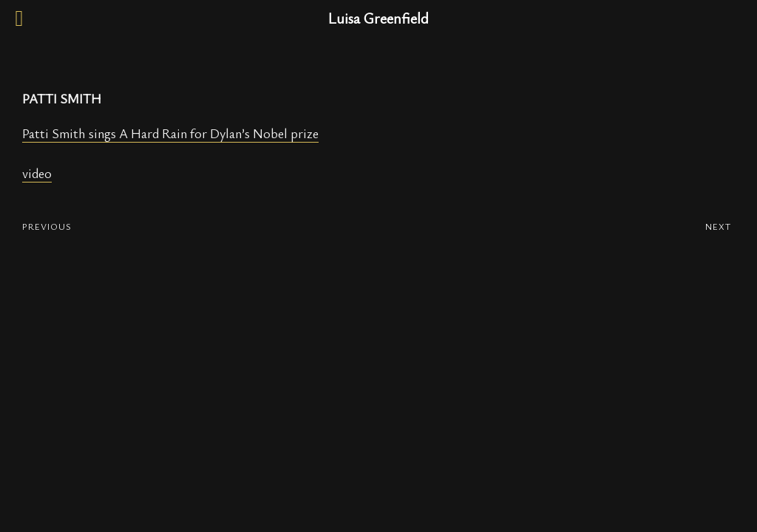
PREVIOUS (47, 226)
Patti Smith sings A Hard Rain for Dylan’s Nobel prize (170, 133)
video (37, 173)
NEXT (718, 226)
